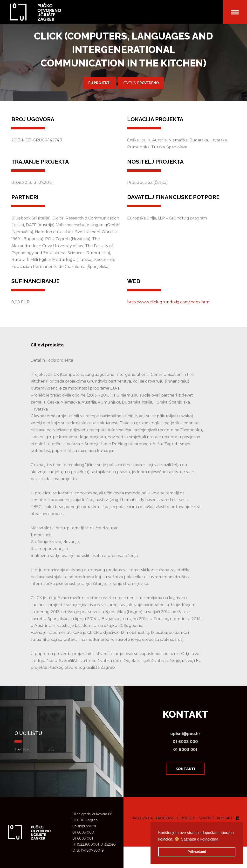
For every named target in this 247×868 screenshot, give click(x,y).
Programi (165, 818)
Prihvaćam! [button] (197, 852)
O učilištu (186, 818)
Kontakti (185, 769)
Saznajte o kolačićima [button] (200, 839)
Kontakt (225, 818)
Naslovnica (142, 818)
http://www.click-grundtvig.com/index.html (169, 302)
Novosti (206, 818)
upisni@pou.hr (185, 734)
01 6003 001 (185, 750)
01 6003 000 (185, 742)
